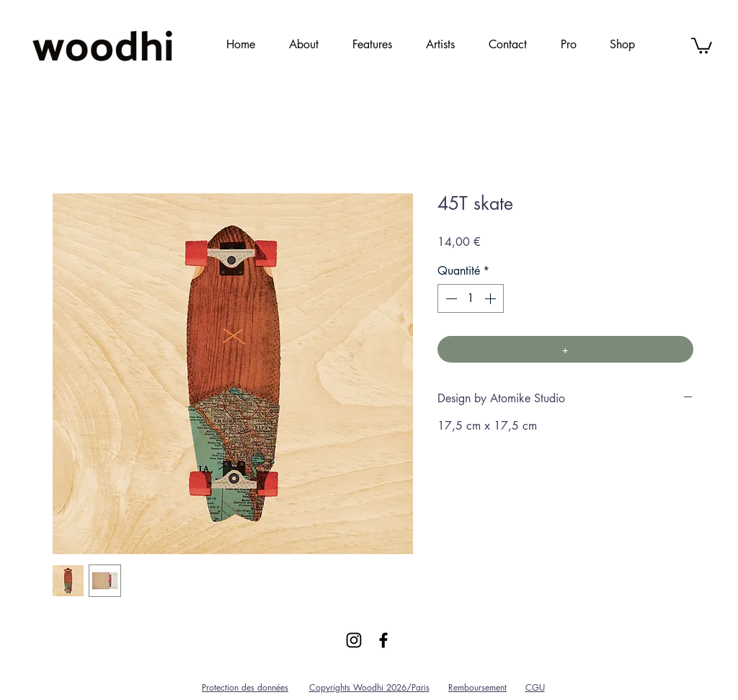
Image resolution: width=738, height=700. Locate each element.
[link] (702, 45)
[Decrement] (450, 298)
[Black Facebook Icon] (383, 640)
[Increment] (492, 298)
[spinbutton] (471, 298)
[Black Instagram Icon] (354, 640)
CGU (535, 687)
